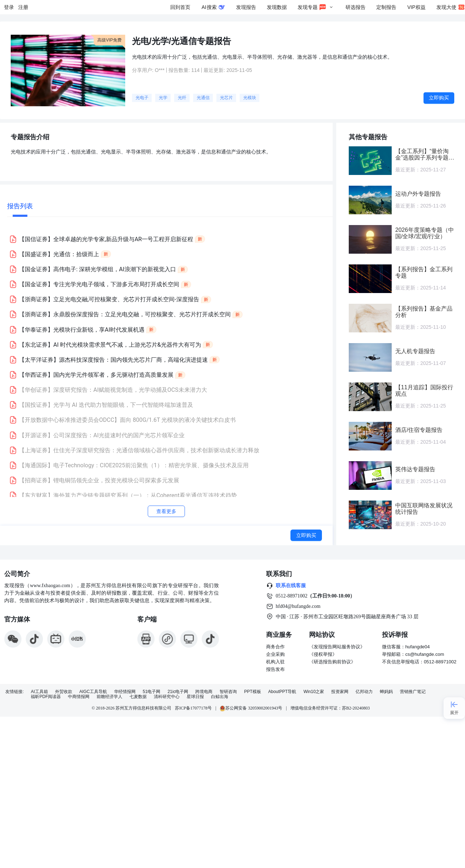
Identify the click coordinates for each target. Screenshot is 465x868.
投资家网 (340, 692)
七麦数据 (138, 697)
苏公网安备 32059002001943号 (251, 708)
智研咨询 (228, 692)
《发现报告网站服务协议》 (337, 647)
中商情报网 (79, 697)
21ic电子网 (178, 692)
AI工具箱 (39, 692)
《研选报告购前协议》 (332, 662)
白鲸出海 (220, 697)
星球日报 (195, 697)
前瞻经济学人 (109, 697)
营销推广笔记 (413, 692)
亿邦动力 (364, 692)
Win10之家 (314, 692)
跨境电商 (204, 692)
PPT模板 (252, 692)
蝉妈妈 (386, 692)
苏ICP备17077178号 (193, 708)
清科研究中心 (167, 697)
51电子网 (151, 692)
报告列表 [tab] (20, 206)
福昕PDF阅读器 (46, 697)
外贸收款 (64, 692)
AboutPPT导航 (282, 692)
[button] (170, 239)
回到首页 (180, 7)
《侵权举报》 (323, 654)
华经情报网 (125, 692)
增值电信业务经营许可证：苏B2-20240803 (330, 708)
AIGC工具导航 (93, 692)
